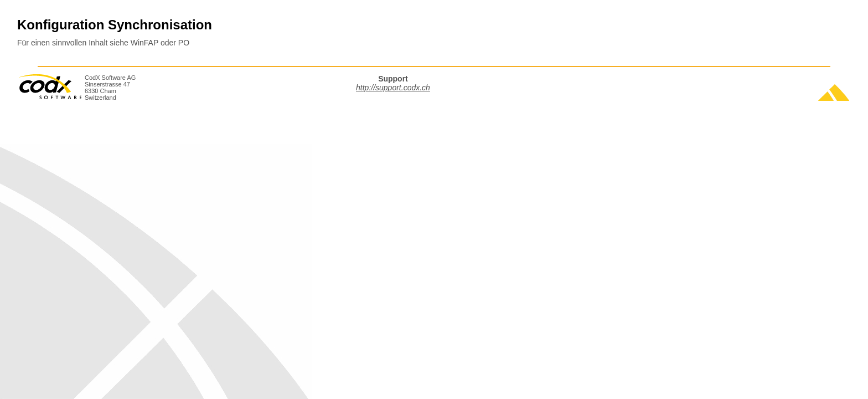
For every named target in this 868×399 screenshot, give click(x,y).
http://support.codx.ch (393, 88)
